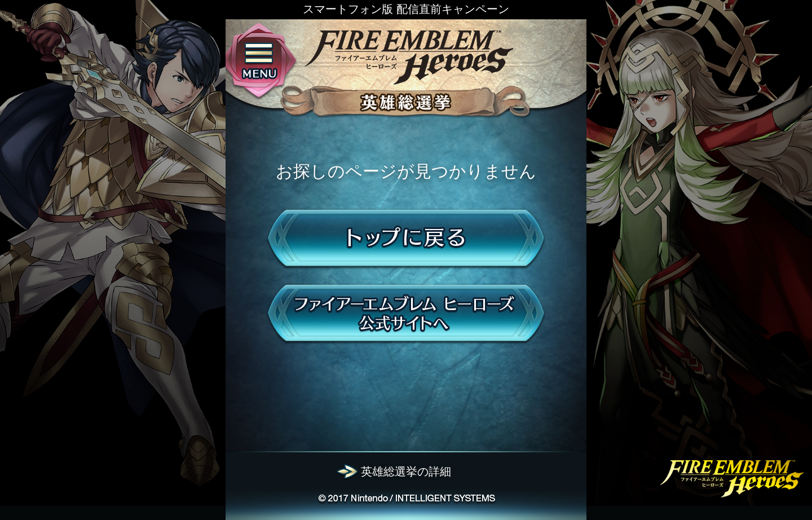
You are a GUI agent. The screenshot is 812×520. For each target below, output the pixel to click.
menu (259, 62)
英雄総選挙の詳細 (406, 471)
